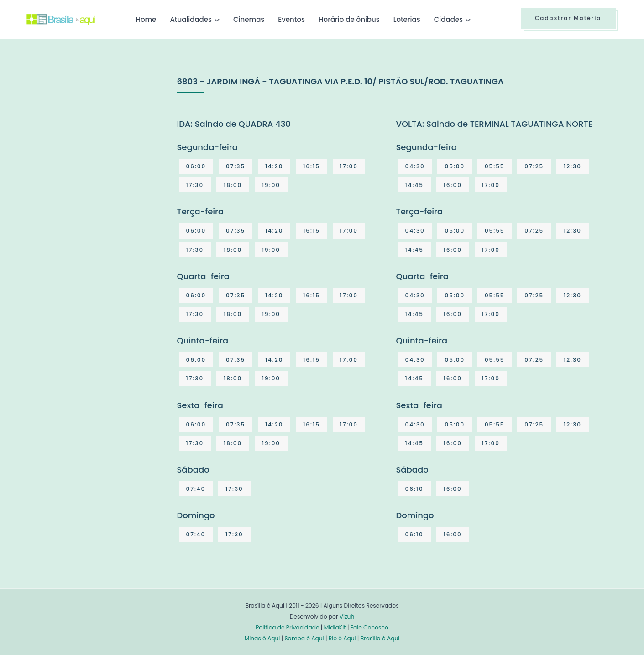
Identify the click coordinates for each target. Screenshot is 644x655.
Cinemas (249, 19)
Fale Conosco (369, 627)
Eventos (291, 19)
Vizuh (347, 616)
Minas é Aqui (262, 638)
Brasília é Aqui (380, 638)
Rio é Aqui (342, 638)
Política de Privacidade (287, 627)
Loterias (407, 19)
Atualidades (191, 19)
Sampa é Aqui (304, 638)
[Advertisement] (95, 143)
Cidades (448, 19)
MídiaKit (335, 627)
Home (146, 19)
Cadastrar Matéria (568, 18)
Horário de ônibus (349, 19)
